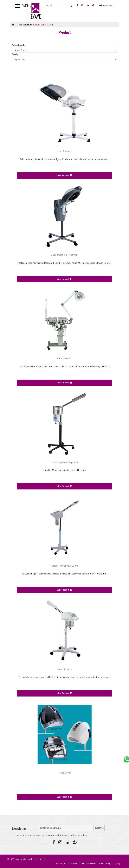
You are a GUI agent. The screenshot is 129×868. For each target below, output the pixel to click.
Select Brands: (18, 45)
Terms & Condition (89, 864)
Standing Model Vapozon (65, 462)
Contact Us (61, 864)
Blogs (108, 864)
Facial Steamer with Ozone (65, 566)
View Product (65, 175)
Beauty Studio (65, 359)
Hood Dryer (65, 773)
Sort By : (16, 54)
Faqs (101, 864)
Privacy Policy (73, 864)
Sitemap (117, 864)
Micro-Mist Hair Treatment (65, 255)
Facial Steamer (65, 669)
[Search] (59, 5)
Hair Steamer (64, 151)
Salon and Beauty (25, 25)
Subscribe (97, 828)
